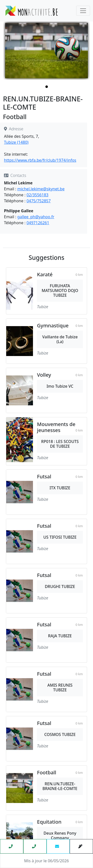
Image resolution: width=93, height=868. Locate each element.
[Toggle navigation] (83, 11)
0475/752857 (39, 201)
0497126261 (38, 223)
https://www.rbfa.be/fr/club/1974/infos (40, 160)
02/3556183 (37, 195)
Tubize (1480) (16, 142)
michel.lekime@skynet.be (41, 189)
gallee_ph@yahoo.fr (36, 217)
